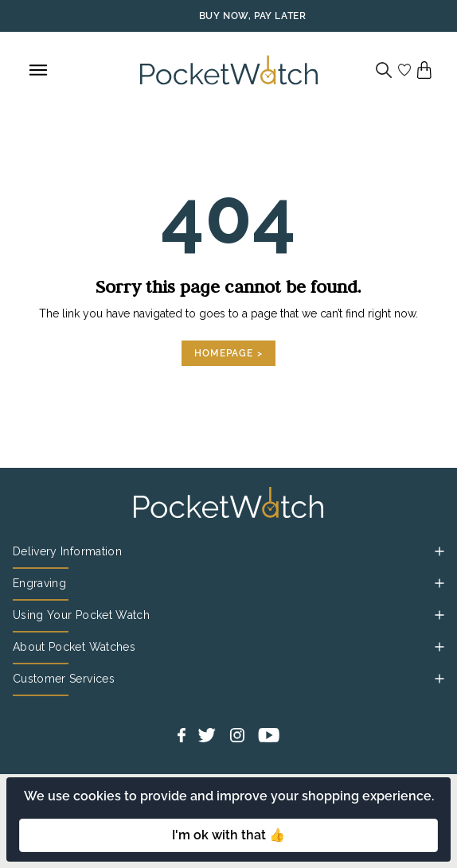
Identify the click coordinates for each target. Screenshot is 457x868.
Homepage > (228, 353)
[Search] (384, 70)
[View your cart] (424, 70)
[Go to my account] (404, 70)
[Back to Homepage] (229, 70)
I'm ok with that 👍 (228, 835)
